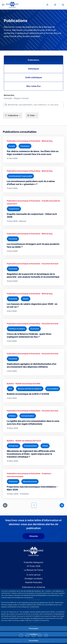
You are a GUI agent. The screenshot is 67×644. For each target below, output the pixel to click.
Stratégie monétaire (34, 579)
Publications (33, 60)
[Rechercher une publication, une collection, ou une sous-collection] (33, 105)
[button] (13, 115)
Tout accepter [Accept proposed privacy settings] (34, 628)
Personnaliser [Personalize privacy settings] (34, 640)
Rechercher (9, 95)
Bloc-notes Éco (34, 86)
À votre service (33, 575)
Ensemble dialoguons (33, 562)
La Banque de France (33, 570)
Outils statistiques (34, 77)
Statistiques (34, 69)
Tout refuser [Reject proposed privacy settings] (34, 634)
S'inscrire (34, 536)
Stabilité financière (33, 582)
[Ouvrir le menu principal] (3, 5)
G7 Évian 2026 (34, 566)
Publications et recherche (34, 587)
